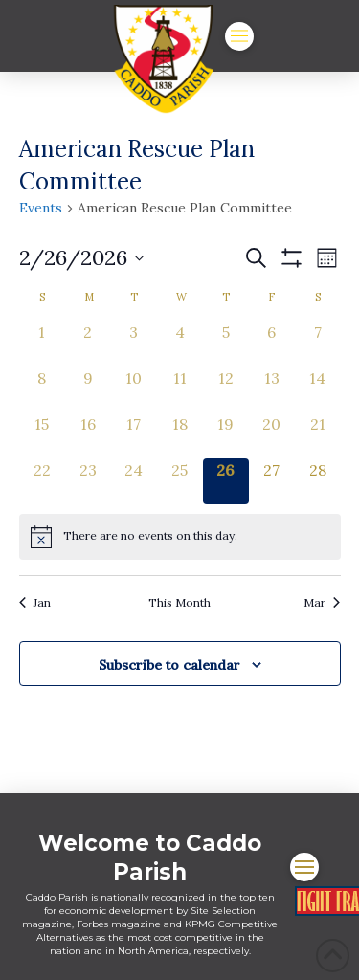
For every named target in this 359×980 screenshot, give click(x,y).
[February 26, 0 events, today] (226, 481)
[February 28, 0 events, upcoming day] (318, 481)
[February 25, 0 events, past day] (180, 481)
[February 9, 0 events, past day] (88, 390)
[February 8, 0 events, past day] (42, 390)
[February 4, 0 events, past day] (180, 344)
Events (41, 208)
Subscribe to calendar (169, 665)
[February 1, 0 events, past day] (42, 344)
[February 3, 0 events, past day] (134, 344)
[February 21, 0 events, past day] (318, 435)
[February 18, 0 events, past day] (180, 435)
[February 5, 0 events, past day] (226, 344)
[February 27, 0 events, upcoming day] (272, 481)
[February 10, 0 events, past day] (134, 390)
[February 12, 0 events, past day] (226, 390)
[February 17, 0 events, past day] (134, 435)
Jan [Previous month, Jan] (35, 602)
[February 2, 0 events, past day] (88, 344)
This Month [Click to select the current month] (179, 602)
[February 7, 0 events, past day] (318, 344)
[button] (239, 36)
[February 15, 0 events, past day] (42, 435)
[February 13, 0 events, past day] (272, 390)
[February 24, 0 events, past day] (134, 481)
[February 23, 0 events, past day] (88, 481)
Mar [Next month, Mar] (322, 602)
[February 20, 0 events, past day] (272, 435)
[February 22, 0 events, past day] (42, 481)
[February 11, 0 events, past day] (180, 390)
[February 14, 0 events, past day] (318, 390)
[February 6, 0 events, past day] (272, 344)
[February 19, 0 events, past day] (226, 435)
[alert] (180, 537)
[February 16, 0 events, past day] (88, 435)
